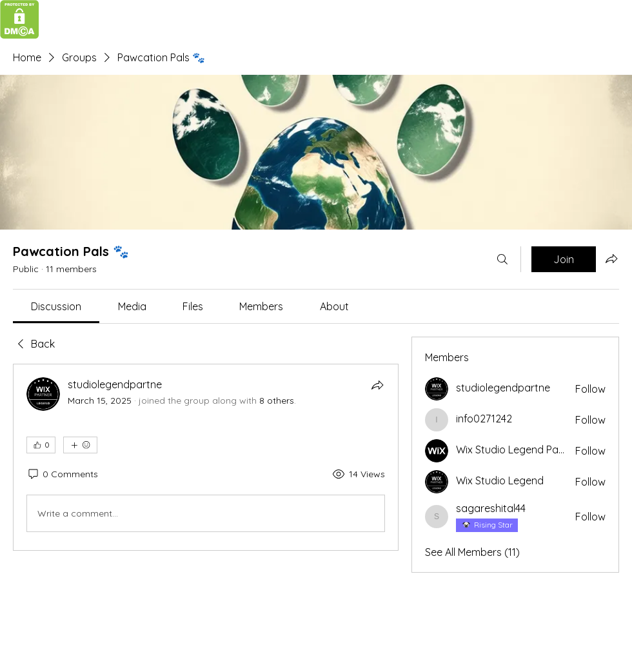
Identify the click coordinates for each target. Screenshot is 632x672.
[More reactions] (80, 445)
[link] (56, 306)
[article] (206, 457)
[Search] (502, 259)
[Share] (377, 385)
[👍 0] (41, 445)
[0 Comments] (62, 475)
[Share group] (611, 259)
